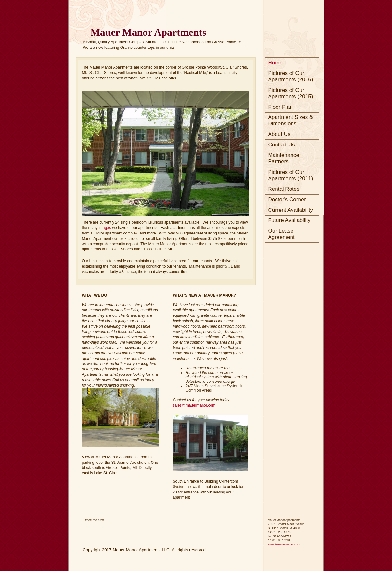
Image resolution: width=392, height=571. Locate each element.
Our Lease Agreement (281, 234)
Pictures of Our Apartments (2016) (291, 76)
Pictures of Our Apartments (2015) (291, 93)
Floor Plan (281, 107)
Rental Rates (284, 189)
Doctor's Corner (287, 200)
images (105, 228)
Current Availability (291, 210)
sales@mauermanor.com (194, 405)
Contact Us (282, 145)
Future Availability (289, 220)
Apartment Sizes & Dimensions (291, 120)
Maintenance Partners (284, 158)
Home (275, 63)
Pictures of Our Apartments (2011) (291, 175)
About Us (279, 134)
